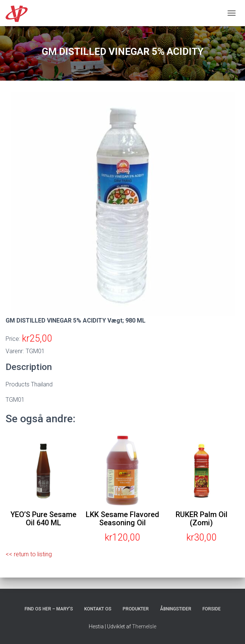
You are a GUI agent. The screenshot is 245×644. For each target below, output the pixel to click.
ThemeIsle (144, 626)
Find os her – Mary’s (49, 609)
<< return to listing (29, 554)
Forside (212, 609)
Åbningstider (176, 609)
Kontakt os (98, 609)
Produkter (136, 609)
